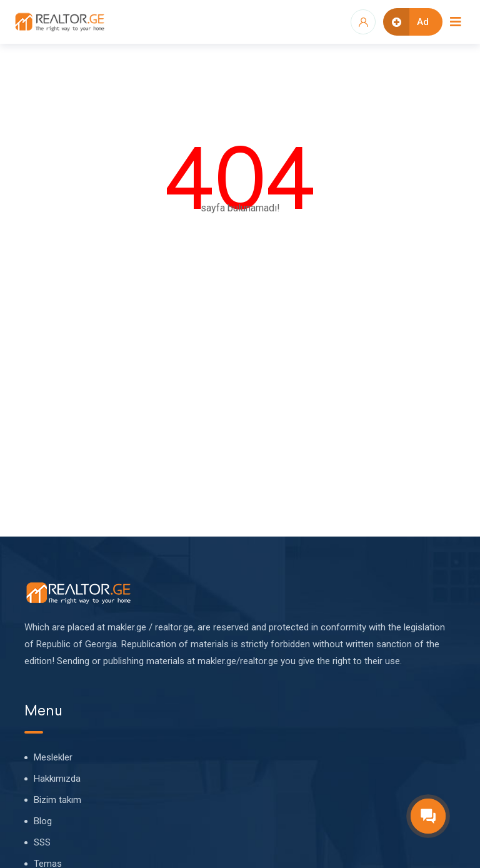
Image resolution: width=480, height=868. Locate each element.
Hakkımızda (57, 779)
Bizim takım (57, 800)
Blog (43, 821)
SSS (42, 842)
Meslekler (53, 757)
